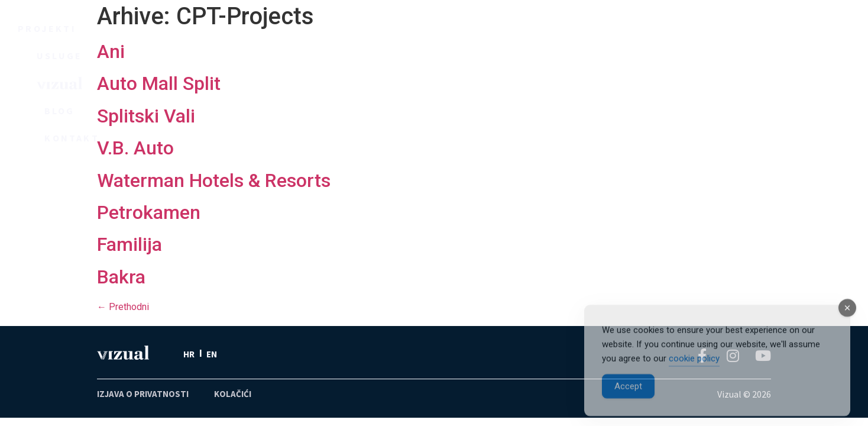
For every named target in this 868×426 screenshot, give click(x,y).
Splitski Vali (146, 116)
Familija (129, 244)
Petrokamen (149, 212)
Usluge (321, 30)
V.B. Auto (135, 148)
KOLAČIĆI (233, 394)
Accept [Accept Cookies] (628, 397)
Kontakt (674, 30)
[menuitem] (189, 354)
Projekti (196, 30)
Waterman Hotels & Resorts (214, 180)
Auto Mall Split (159, 83)
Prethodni (123, 307)
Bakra (121, 277)
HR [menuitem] (189, 354)
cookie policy (694, 369)
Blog (558, 30)
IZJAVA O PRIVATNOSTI (143, 394)
